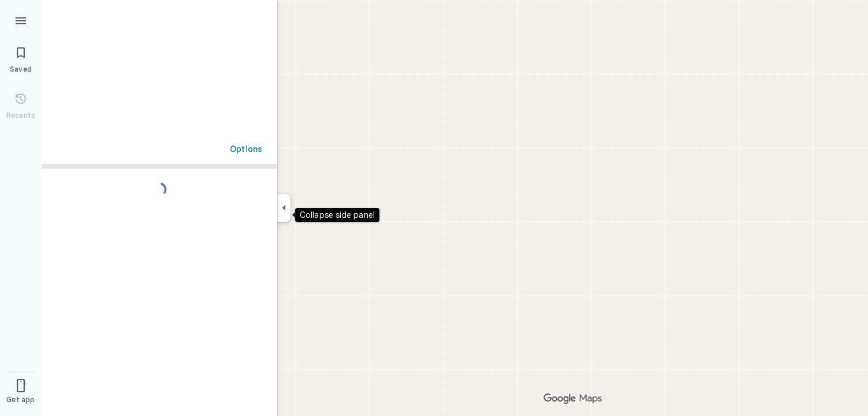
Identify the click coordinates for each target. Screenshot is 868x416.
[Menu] (21, 20)
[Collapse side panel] (284, 208)
